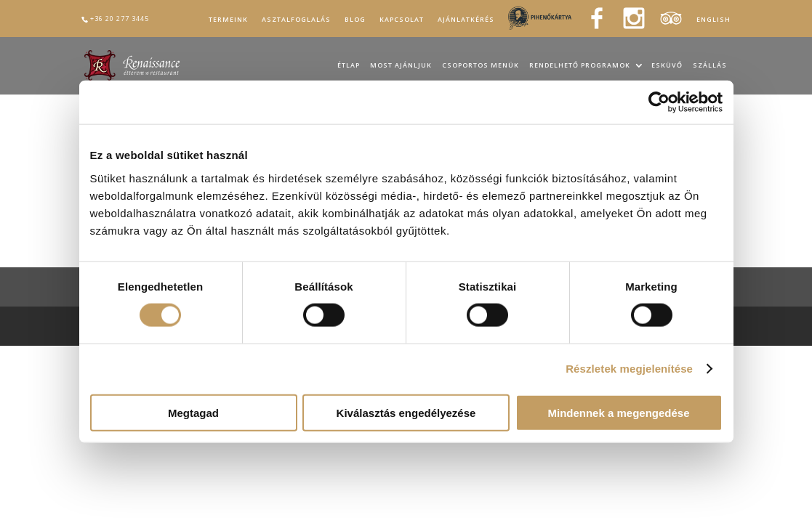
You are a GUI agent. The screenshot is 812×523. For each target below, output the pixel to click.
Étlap (349, 66)
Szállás (710, 66)
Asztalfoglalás (296, 20)
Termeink (228, 20)
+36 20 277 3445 (120, 19)
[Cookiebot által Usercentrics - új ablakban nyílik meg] (659, 102)
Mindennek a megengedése (618, 412)
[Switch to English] (713, 22)
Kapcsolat (402, 20)
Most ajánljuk (401, 66)
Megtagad (193, 412)
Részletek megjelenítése (629, 369)
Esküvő (667, 66)
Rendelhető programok (580, 66)
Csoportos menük (481, 66)
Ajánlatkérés (466, 20)
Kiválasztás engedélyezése (406, 412)
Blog (355, 20)
